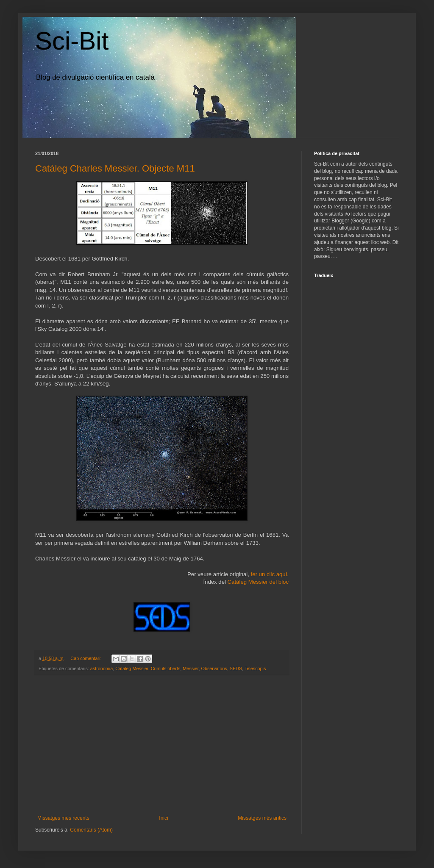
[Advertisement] (162, 745)
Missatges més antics (262, 818)
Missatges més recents (63, 818)
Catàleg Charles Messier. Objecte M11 (115, 168)
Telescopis (255, 668)
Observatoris (214, 668)
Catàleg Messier (132, 668)
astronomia (102, 668)
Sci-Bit (72, 41)
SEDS (236, 668)
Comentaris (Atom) (91, 830)
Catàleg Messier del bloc (258, 582)
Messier (191, 668)
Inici (163, 818)
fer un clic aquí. (270, 574)
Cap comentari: (86, 658)
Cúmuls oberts (166, 668)
